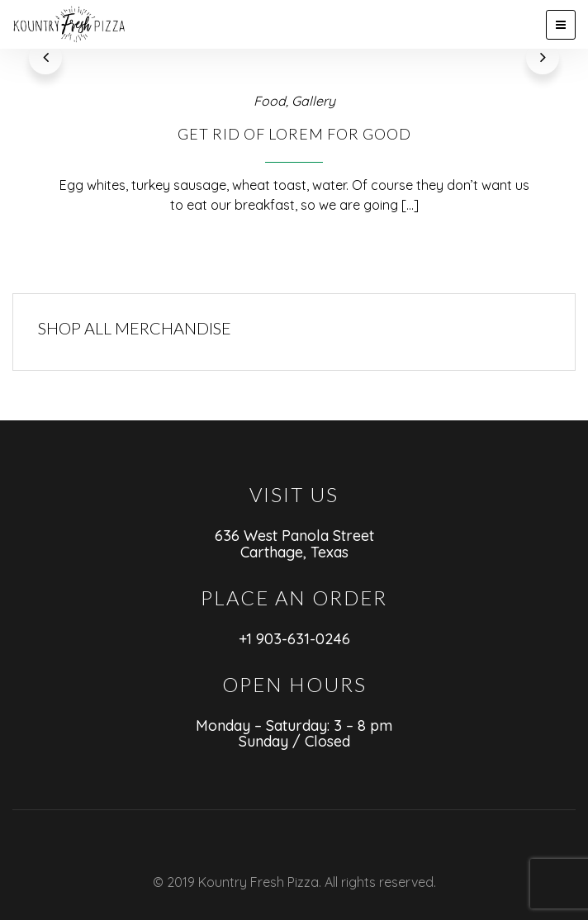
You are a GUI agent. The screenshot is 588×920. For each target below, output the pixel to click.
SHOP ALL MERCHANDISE (135, 294)
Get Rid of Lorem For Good (294, 100)
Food (270, 67)
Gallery (313, 67)
